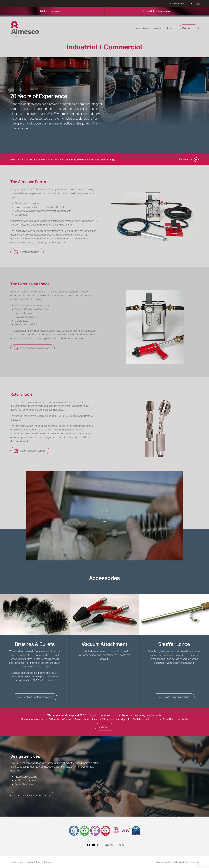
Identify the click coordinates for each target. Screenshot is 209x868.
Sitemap (46, 862)
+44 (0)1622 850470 (114, 845)
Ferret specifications (30, 252)
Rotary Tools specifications (33, 451)
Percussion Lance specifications (36, 348)
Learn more (189, 159)
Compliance (17, 862)
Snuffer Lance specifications (177, 697)
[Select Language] (179, 4)
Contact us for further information (32, 795)
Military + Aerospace (52, 11)
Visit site (105, 727)
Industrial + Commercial (157, 11)
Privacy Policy (33, 862)
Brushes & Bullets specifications (38, 697)
